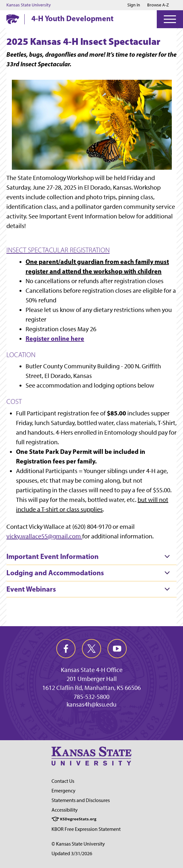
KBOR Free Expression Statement (86, 829)
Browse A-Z (158, 5)
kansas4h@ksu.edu (91, 704)
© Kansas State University (78, 844)
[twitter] (91, 649)
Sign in (134, 5)
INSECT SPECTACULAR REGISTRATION (58, 250)
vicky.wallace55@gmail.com (44, 536)
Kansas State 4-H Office (92, 670)
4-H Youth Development (72, 18)
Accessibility (65, 810)
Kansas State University (29, 5)
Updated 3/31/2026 (72, 853)
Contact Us (63, 781)
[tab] (91, 557)
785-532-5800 (91, 697)
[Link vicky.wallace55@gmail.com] (82, 536)
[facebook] (66, 649)
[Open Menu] (170, 19)
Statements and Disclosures (81, 800)
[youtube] (117, 649)
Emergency (64, 791)
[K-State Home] (13, 19)
